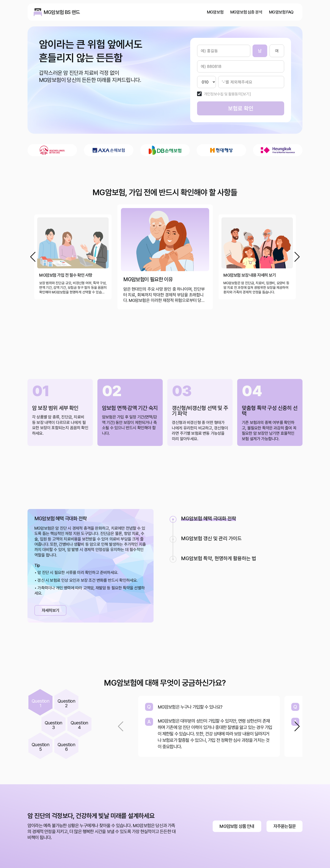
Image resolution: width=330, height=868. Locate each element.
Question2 (66, 703)
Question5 (40, 747)
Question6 (66, 747)
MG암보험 (215, 12)
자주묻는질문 (285, 826)
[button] (297, 257)
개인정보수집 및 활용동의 (223, 94)
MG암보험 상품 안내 (237, 826)
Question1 (40, 703)
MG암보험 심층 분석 (246, 12)
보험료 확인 (241, 108)
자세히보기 (50, 610)
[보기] (246, 94)
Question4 (79, 725)
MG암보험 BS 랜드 (38, 12)
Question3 (54, 725)
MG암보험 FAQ (281, 12)
